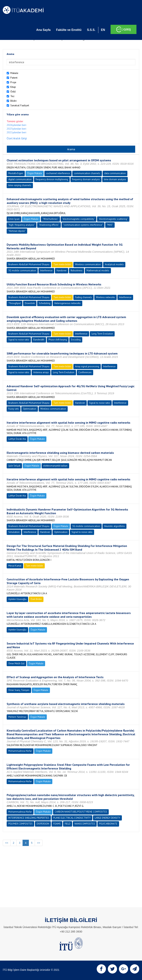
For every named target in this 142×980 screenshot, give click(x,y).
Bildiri (13, 101)
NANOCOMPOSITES (85, 824)
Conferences (85, 372)
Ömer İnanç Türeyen (19, 690)
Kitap (13, 87)
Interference (46, 271)
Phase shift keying (58, 340)
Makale (14, 73)
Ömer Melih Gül (16, 663)
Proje (13, 82)
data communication (115, 173)
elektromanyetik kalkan (55, 466)
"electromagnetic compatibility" (78, 219)
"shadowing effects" (49, 225)
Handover (62, 271)
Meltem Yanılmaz (17, 717)
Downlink (30, 303)
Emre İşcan (14, 219)
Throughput (15, 303)
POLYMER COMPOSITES (20, 824)
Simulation (14, 532)
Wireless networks (105, 297)
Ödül (13, 91)
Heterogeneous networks (67, 303)
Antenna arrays (41, 372)
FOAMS (57, 824)
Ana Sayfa (43, 30)
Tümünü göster (15, 121)
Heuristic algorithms (114, 526)
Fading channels (83, 297)
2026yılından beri (16, 125)
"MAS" (110, 225)
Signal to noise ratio (19, 340)
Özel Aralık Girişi (17, 138)
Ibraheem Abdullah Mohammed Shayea (29, 264)
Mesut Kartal (15, 566)
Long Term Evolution (102, 334)
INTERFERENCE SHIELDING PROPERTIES (29, 818)
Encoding (76, 340)
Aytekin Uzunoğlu (17, 599)
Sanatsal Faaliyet (20, 105)
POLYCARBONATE (108, 824)
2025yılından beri (16, 129)
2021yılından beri (16, 132)
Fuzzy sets (14, 409)
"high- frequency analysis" (22, 225)
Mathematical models (98, 271)
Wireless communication (88, 264)
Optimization (30, 409)
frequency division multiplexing (52, 179)
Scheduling (45, 303)
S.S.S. (91, 30)
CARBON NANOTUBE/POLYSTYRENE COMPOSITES (81, 812)
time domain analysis (115, 179)
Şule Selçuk (14, 466)
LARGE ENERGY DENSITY (107, 818)
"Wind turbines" (50, 219)
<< (7, 843)
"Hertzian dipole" (17, 231)
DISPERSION (43, 824)
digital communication (20, 179)
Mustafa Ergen (16, 173)
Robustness (77, 271)
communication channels (87, 173)
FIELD (68, 824)
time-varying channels (20, 185)
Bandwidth (39, 340)
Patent (14, 78)
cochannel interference (58, 173)
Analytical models (114, 264)
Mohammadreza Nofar (20, 751)
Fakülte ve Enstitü (69, 30)
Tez (12, 96)
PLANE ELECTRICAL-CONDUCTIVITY (72, 818)
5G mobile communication (22, 271)
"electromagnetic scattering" (113, 219)
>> (39, 843)
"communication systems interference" (83, 225)
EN (103, 30)
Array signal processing (87, 366)
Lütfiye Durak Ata (17, 439)
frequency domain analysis (86, 179)
